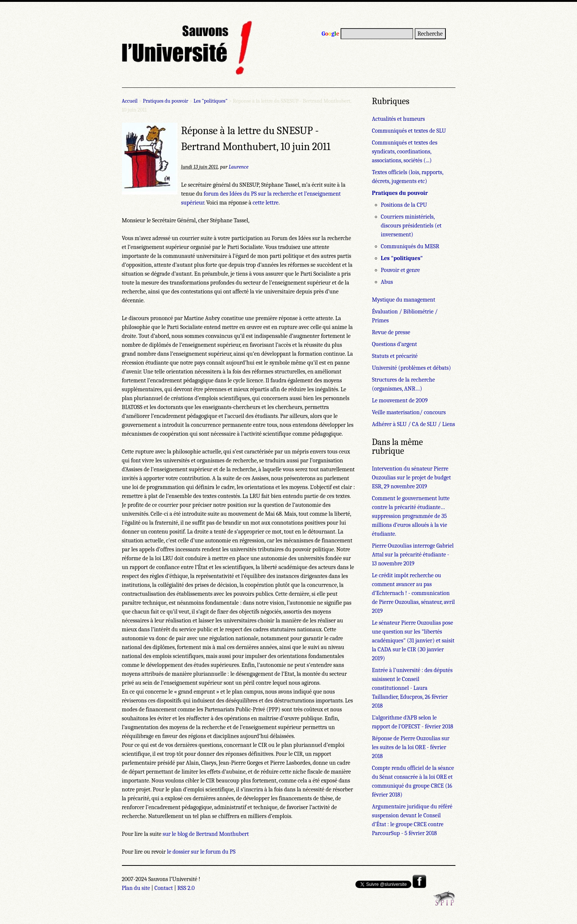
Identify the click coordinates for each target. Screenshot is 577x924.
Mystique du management (404, 300)
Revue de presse (391, 332)
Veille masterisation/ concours (409, 412)
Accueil (130, 101)
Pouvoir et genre (401, 270)
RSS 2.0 (186, 888)
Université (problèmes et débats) (412, 368)
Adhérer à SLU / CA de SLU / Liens (414, 424)
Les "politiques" (210, 101)
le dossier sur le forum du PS (201, 852)
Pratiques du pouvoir (166, 101)
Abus (387, 282)
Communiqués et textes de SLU (409, 131)
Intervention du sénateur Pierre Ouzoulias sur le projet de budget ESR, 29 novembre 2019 (412, 478)
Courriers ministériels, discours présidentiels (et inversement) (411, 226)
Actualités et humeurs (399, 119)
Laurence (238, 167)
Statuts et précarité (395, 356)
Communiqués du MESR (410, 246)
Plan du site (136, 888)
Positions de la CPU (404, 205)
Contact (164, 888)
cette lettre (266, 203)
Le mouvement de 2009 (400, 400)
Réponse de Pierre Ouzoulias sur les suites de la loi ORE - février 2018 (411, 747)
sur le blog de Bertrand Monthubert (206, 834)
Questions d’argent (395, 344)
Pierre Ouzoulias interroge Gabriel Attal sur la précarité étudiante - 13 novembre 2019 (413, 555)
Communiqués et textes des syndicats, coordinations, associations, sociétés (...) (405, 152)
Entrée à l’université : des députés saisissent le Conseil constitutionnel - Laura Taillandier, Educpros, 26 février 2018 (412, 688)
